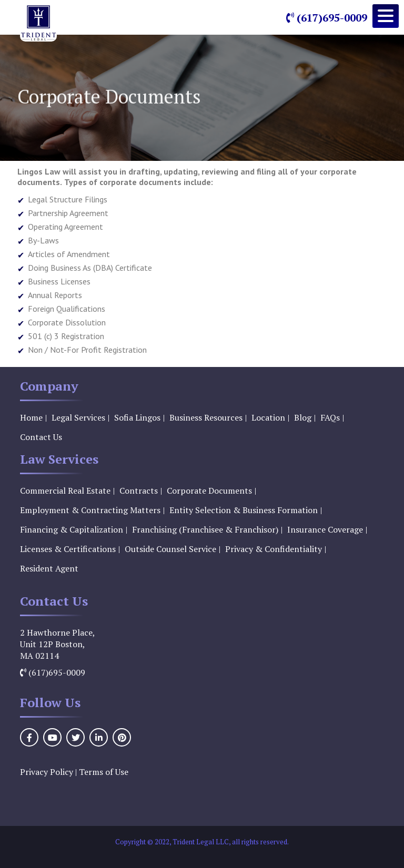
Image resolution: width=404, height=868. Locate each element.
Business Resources (206, 417)
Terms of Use (104, 772)
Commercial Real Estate (65, 491)
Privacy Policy (47, 772)
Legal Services (78, 417)
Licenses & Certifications (68, 549)
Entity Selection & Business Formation (244, 510)
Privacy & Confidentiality (274, 549)
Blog (303, 417)
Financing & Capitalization (72, 529)
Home (31, 417)
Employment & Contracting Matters (90, 510)
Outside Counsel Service (170, 549)
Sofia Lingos (137, 417)
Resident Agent (49, 568)
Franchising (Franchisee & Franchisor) (205, 529)
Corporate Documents (209, 491)
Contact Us (41, 437)
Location (268, 417)
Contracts (139, 491)
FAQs (330, 417)
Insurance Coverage (325, 529)
